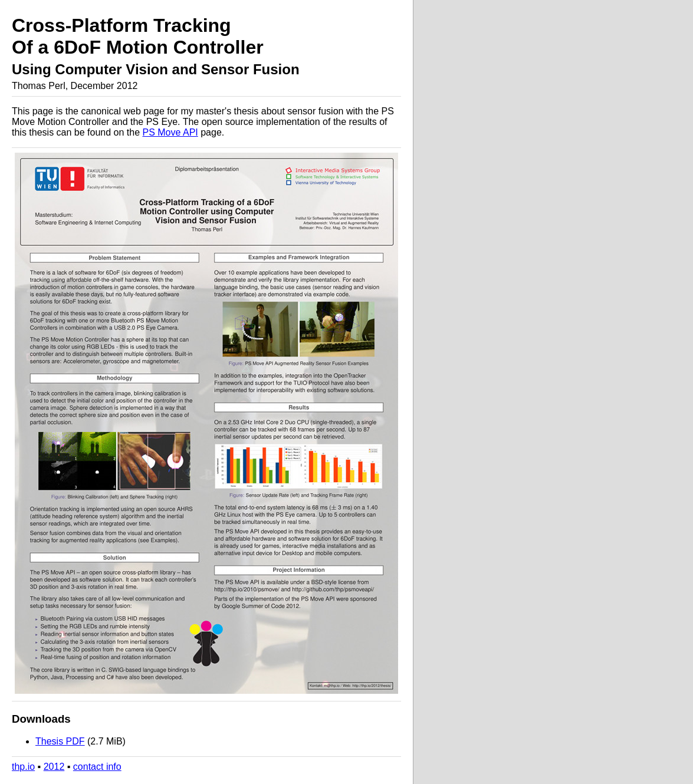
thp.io (23, 767)
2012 (54, 767)
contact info (97, 767)
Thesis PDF (60, 741)
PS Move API (170, 132)
